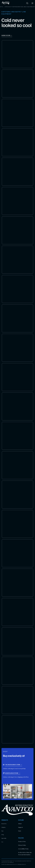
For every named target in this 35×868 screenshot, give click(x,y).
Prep (3, 835)
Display (3, 827)
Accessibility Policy (23, 849)
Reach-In (4, 824)
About (20, 824)
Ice (2, 842)
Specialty (4, 838)
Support (20, 827)
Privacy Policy (22, 845)
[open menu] (32, 3)
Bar (2, 831)
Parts (20, 831)
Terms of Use (22, 842)
